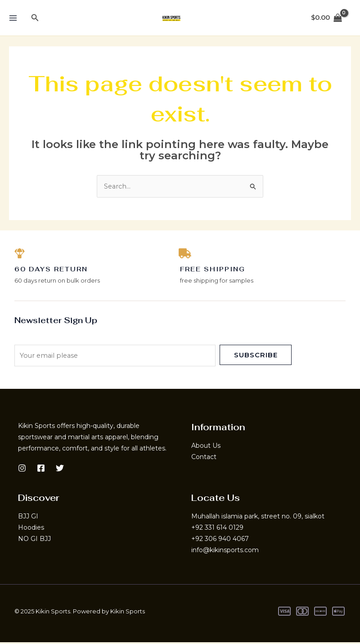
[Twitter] (60, 469)
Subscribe (256, 356)
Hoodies (31, 529)
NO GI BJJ (34, 540)
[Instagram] (22, 469)
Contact (204, 459)
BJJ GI (28, 518)
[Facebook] (41, 469)
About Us (206, 447)
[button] (35, 18)
